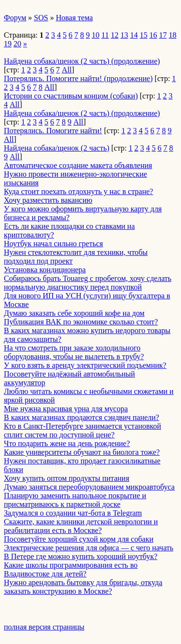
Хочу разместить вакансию (48, 200)
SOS (41, 18)
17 (163, 35)
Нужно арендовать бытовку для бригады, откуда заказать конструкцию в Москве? (83, 587)
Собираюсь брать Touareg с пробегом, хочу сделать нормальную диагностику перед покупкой (88, 283)
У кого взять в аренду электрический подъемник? (85, 365)
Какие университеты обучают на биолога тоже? (82, 452)
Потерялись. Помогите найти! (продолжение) (78, 78)
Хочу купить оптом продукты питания (67, 478)
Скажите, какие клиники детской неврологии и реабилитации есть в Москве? (81, 526)
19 (8, 44)
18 (172, 35)
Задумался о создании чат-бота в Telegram (73, 513)
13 (124, 35)
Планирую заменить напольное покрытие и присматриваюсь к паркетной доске (75, 500)
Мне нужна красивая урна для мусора (66, 409)
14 (134, 35)
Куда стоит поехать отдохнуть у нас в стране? (78, 191)
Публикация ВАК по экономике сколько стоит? (81, 322)
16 (153, 35)
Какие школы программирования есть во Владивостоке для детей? (71, 569)
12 (114, 35)
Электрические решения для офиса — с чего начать (89, 548)
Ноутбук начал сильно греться (53, 244)
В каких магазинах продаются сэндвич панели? (82, 417)
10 (96, 35)
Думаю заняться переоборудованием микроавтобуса (89, 487)
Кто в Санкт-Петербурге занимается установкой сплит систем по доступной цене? (83, 430)
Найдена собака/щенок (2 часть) (57, 148)
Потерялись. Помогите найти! (53, 131)
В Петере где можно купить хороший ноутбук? (81, 556)
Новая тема (75, 18)
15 (143, 35)
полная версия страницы (44, 627)
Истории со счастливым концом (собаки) (71, 96)
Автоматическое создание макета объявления (78, 165)
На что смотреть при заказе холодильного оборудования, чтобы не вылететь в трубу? (74, 352)
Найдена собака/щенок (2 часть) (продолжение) (82, 61)
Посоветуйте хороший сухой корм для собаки (79, 539)
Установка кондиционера (45, 270)
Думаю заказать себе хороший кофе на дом (74, 313)
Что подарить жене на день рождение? (67, 443)
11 (105, 35)
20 (17, 44)
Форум (15, 18)
